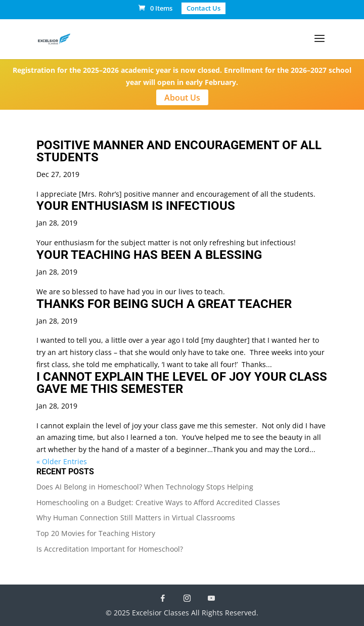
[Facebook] (163, 598)
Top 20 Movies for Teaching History (96, 533)
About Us (182, 98)
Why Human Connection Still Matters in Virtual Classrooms (136, 518)
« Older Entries (62, 461)
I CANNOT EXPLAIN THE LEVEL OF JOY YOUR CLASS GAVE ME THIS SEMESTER (182, 383)
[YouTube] (211, 598)
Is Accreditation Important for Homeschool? (110, 549)
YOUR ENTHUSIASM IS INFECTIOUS (136, 206)
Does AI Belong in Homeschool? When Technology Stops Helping (145, 487)
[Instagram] (187, 598)
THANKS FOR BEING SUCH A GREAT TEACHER (164, 304)
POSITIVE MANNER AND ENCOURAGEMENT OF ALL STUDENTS (179, 151)
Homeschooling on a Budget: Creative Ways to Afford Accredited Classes (158, 502)
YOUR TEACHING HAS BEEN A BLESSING (149, 255)
